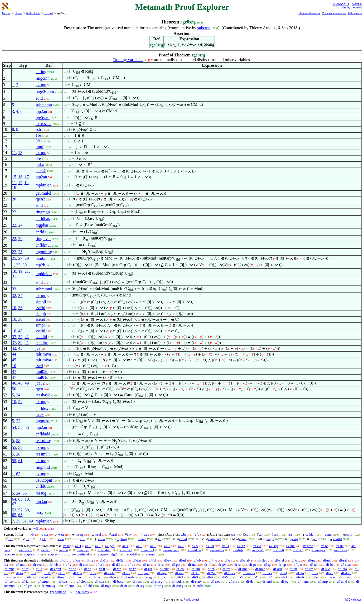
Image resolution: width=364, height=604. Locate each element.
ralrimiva (43, 354)
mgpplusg (44, 252)
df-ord (277, 569)
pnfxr (40, 164)
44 (14, 354)
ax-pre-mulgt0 (108, 554)
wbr (183, 535)
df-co (180, 569)
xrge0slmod (58, 592)
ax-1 (78, 546)
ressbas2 (43, 395)
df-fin (28, 577)
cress (102, 539)
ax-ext (257, 546)
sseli (39, 366)
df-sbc (84, 565)
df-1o (300, 573)
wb (32, 535)
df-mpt (9, 569)
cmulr (142, 539)
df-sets (63, 581)
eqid (39, 98)
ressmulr (43, 454)
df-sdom (10, 577)
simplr (41, 313)
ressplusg (43, 441)
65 (20, 499)
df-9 (284, 577)
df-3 (195, 577)
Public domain (192, 600)
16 (20, 177)
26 (20, 239)
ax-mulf (151, 554)
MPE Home (33, 13)
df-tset (215, 581)
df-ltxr (96, 577)
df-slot (81, 581)
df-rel (148, 569)
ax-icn (64, 550)
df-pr (253, 565)
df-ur (124, 586)
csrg (295, 539)
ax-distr (238, 550)
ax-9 (195, 546)
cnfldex (42, 408)
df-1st (195, 573)
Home (18, 13)
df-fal (152, 560)
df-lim (309, 569)
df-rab (54, 565)
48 (20, 383)
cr (261, 535)
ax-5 (139, 546)
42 (14, 348)
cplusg (122, 539)
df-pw (222, 565)
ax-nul (290, 546)
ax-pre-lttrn (55, 554)
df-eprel (55, 569)
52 (20, 402)
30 (25, 265)
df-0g (285, 581)
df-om (179, 573)
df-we (117, 569)
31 (14, 276)
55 (20, 427)
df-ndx (100, 581)
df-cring (178, 586)
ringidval (43, 239)
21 (27, 271)
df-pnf (44, 577)
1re (38, 135)
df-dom (346, 573)
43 (20, 348)
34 (20, 296)
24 (20, 225)
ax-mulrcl (147, 550)
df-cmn (70, 586)
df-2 (180, 577)
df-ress (137, 581)
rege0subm (45, 91)
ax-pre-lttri (31, 554)
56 (27, 427)
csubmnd (214, 539)
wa (46, 535)
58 (18, 441)
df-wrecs (249, 573)
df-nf (183, 560)
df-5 (225, 577)
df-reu (37, 565)
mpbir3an (44, 185)
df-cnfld (198, 586)
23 (18, 265)
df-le (113, 577)
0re (38, 158)
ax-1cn (46, 550)
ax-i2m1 (258, 550)
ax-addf (132, 554)
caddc (309, 535)
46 (14, 383)
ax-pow (308, 546)
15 (14, 177)
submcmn (44, 105)
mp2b (40, 265)
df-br (329, 565)
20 (14, 199)
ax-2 (88, 546)
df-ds (250, 581)
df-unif (267, 581)
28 (20, 252)
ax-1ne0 (278, 550)
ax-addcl (83, 550)
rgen (39, 389)
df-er (315, 573)
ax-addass (194, 550)
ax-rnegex (318, 550)
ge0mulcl (43, 193)
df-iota (342, 569)
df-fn (20, 573)
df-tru (137, 560)
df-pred (260, 569)
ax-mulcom (171, 550)
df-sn (238, 565)
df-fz (25, 581)
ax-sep (274, 546)
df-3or (104, 560)
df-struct (43, 581)
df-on (293, 569)
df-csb (100, 565)
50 (14, 389)
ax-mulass (217, 550)
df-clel (280, 560)
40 (20, 331)
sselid (40, 308)
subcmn (204, 28)
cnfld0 (41, 486)
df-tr (25, 569)
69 (31, 521)
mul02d (42, 371)
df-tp (267, 565)
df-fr (102, 569)
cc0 (276, 535)
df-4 (210, 577)
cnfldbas (43, 219)
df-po (72, 569)
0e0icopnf (44, 480)
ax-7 (167, 546)
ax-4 (125, 546)
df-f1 (47, 573)
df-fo (62, 573)
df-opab (346, 565)
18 (14, 187)
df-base (118, 581)
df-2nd (212, 573)
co (233, 535)
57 (20, 510)
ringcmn (43, 78)
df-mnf (62, 577)
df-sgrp (323, 581)
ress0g (41, 493)
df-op (282, 565)
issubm (42, 258)
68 (20, 515)
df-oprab (144, 573)
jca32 (40, 383)
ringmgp (43, 212)
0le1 (39, 141)
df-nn (164, 577)
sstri (39, 129)
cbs (82, 539)
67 (14, 504)
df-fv (93, 573)
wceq (79, 535)
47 (14, 371)
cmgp (270, 539)
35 (18, 521)
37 (14, 337)
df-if (208, 565)
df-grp (28, 586)
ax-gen (110, 546)
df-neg (147, 577)
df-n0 (300, 577)
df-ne (312, 560)
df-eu (228, 560)
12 (20, 183)
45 (14, 360)
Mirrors (6, 13)
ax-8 (181, 546)
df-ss (161, 565)
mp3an (41, 502)
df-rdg (284, 573)
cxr (11, 539)
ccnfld (337, 539)
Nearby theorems (352, 8)
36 (20, 308)
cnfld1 (41, 232)
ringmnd (43, 467)
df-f (33, 573)
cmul (328, 535)
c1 (291, 535)
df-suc (326, 569)
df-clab (245, 560)
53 (14, 510)
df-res (226, 569)
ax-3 (98, 546)
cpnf (349, 535)
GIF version (355, 13)
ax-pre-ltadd (81, 554)
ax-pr (324, 546)
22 (14, 212)
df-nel (327, 560)
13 (20, 153)
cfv (197, 535)
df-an (76, 560)
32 (14, 296)
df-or (90, 560)
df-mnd (342, 581)
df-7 (255, 577)
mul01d (42, 377)
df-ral (343, 560)
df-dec (332, 577)
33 (14, 289)
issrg (40, 512)
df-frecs (230, 573)
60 (27, 510)
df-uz (349, 577)
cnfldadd (43, 434)
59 (20, 447)
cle (44, 539)
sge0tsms (82, 592)
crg (316, 539)
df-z (316, 577)
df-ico (9, 581)
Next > (357, 4)
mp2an (41, 111)
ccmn (243, 539)
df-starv (196, 581)
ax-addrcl (104, 550)
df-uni (298, 565)
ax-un (340, 546)
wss (146, 535)
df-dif (116, 565)
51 (25, 521)
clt (28, 539)
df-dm (196, 569)
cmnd (183, 539)
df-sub (129, 577)
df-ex (168, 560)
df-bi (63, 560)
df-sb (197, 560)
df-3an (121, 560)
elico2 (41, 171)
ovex (40, 414)
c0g (161, 539)
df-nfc (296, 560)
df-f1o (78, 573)
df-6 (240, 577)
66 (25, 493)
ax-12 (241, 546)
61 (20, 461)
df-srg (140, 586)
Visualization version (334, 13)
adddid (41, 337)
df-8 (269, 577)
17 (27, 177)
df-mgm (303, 581)
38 (20, 319)
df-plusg (157, 581)
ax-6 (153, 546)
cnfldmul (43, 245)
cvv (130, 535)
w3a (61, 535)
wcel (98, 535)
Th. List (49, 13)
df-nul (192, 565)
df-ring (158, 586)
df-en (330, 573)
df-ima (243, 569)
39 (20, 337)
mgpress (43, 421)
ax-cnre (10, 554)
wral (114, 535)
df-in (146, 565)
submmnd (44, 289)
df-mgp (106, 586)
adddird (42, 342)
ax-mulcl (125, 550)
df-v (69, 565)
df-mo (213, 560)
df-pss (176, 565)
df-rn (211, 569)
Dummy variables (128, 60)
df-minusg (48, 586)
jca (38, 348)
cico (61, 539)
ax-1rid (298, 550)
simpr (40, 325)
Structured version (309, 13)
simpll (41, 302)
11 (14, 153)
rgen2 (40, 199)
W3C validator (353, 600)
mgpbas (42, 225)
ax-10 (210, 546)
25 (14, 258)
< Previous (341, 4)
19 (20, 271)
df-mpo (162, 573)
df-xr (79, 577)
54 (14, 427)
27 (20, 258)
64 (14, 499)
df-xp (133, 569)
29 (27, 258)
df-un (132, 565)
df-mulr (177, 581)
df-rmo (21, 565)
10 (14, 271)
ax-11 (225, 546)
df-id (39, 569)
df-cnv (164, 569)
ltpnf (40, 147)
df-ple (233, 581)
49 (27, 383)
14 (27, 183)
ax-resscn (43, 124)
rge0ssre (43, 118)
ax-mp (41, 85)
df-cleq (262, 560)
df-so (88, 569)
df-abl (88, 586)
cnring (41, 72)
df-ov (126, 573)
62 (14, 515)
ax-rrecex (341, 550)
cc (247, 535)
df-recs (267, 573)
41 (27, 337)
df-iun (314, 565)
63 (18, 474)
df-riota (110, 573)
